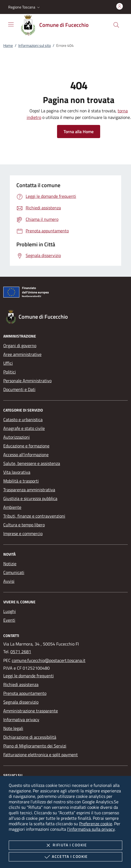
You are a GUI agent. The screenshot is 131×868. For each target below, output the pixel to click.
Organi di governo (20, 346)
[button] (25, 7)
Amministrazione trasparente (31, 711)
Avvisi (9, 581)
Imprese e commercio (23, 533)
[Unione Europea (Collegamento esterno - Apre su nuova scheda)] (65, 293)
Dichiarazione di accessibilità (30, 737)
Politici (10, 372)
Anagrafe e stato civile (24, 428)
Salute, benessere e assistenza (32, 463)
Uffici (8, 363)
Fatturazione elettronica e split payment (41, 755)
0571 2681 (21, 652)
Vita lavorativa (17, 472)
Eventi (9, 620)
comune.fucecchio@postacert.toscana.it (49, 660)
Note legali (13, 728)
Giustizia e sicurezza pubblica (30, 498)
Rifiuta (65, 845)
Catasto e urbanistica (23, 419)
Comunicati (14, 572)
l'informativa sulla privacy (91, 829)
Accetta (65, 857)
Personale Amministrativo (27, 381)
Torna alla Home (79, 132)
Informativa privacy (21, 719)
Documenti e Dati (19, 389)
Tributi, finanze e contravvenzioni (34, 516)
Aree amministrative (22, 354)
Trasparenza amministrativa (29, 490)
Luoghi (10, 611)
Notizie (10, 564)
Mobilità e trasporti (21, 481)
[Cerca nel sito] (116, 25)
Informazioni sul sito (35, 45)
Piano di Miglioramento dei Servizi (35, 746)
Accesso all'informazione (26, 455)
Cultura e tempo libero (24, 525)
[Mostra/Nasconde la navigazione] (11, 24)
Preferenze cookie (96, 824)
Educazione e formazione (26, 446)
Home (8, 45)
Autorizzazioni (17, 437)
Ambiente (12, 507)
